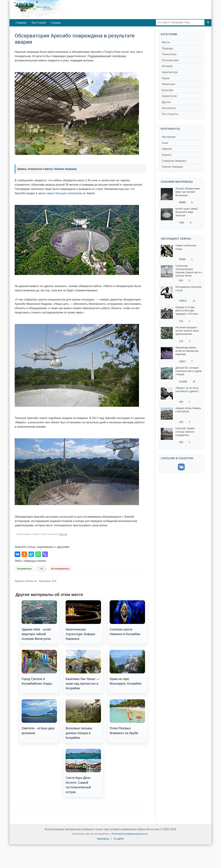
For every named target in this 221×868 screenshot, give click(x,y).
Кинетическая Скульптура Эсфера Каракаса (83, 620)
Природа (167, 48)
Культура (168, 90)
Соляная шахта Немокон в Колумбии (127, 618)
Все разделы (170, 114)
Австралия (169, 137)
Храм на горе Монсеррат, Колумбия (127, 668)
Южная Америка (66, 169)
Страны (56, 23)
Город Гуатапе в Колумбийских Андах (39, 668)
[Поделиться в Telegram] (31, 554)
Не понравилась (60, 569)
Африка (167, 149)
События (63, 534)
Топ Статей (39, 23)
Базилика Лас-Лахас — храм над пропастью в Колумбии (83, 670)
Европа (167, 155)
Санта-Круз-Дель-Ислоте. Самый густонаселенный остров (83, 771)
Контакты (103, 839)
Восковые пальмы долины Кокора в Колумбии (83, 719)
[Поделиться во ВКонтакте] (17, 554)
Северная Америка (174, 161)
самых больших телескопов (64, 193)
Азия (165, 143)
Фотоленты (169, 108)
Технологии (169, 54)
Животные (168, 84)
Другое (166, 102)
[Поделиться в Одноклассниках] (24, 554)
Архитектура (170, 72)
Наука (166, 78)
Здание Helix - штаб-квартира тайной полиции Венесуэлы (39, 620)
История (167, 66)
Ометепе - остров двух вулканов (39, 717)
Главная (21, 23)
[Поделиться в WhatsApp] (38, 554)
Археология (169, 96)
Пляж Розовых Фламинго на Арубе (127, 717)
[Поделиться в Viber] (45, 554)
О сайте (119, 839)
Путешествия (170, 60)
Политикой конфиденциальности (130, 834)
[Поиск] (208, 22)
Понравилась (24, 569)
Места (166, 42)
